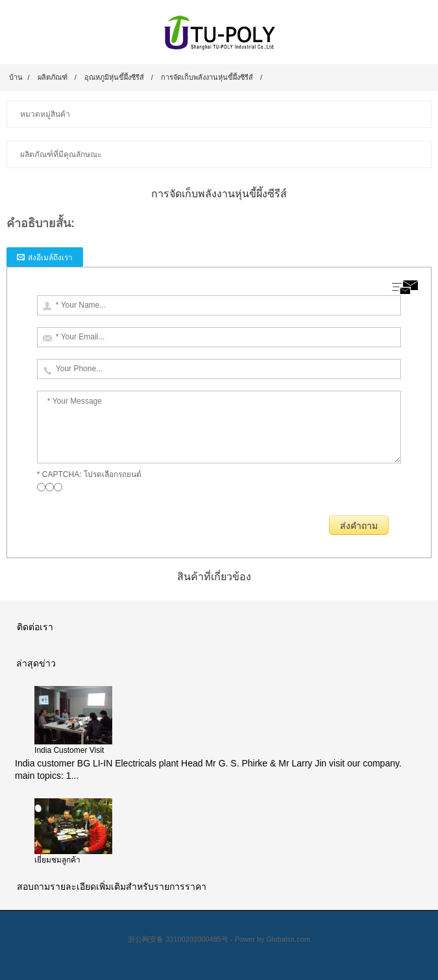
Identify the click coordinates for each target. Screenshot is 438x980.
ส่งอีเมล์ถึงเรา (50, 258)
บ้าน (16, 77)
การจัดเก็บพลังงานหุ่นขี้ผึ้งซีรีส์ (207, 77)
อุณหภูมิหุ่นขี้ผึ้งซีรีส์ (114, 77)
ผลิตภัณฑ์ (53, 77)
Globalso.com (288, 939)
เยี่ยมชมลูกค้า (57, 860)
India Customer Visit (69, 750)
